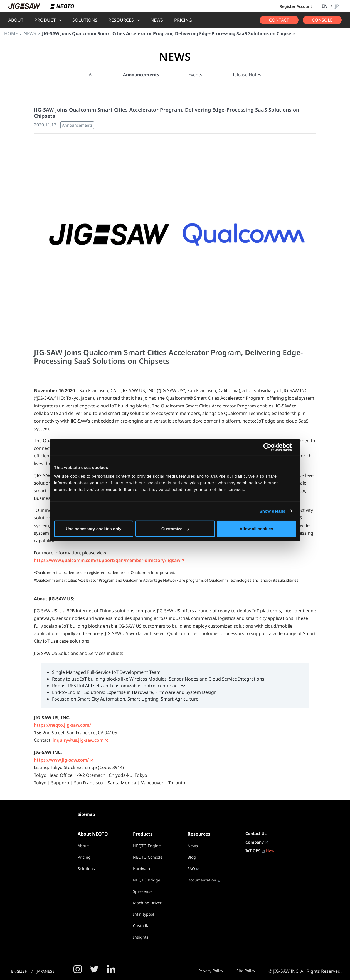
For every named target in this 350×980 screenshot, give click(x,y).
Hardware (142, 869)
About (83, 846)
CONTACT (279, 20)
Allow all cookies (256, 529)
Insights (141, 937)
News (193, 846)
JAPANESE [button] (46, 971)
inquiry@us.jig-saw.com (78, 740)
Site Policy (246, 971)
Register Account (296, 6)
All (91, 75)
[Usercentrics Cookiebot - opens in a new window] (272, 447)
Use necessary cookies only (93, 529)
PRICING (183, 20)
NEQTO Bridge (147, 880)
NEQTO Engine (147, 846)
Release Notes (246, 75)
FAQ (191, 869)
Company (255, 842)
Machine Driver (147, 903)
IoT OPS (253, 851)
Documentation (202, 880)
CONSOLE (322, 20)
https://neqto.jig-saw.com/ (62, 725)
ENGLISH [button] (19, 971)
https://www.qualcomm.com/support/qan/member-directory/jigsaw (107, 560)
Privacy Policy (211, 971)
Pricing (84, 857)
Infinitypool (144, 914)
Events (195, 75)
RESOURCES (121, 20)
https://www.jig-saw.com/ (61, 760)
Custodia (141, 926)
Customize (175, 529)
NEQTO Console (148, 857)
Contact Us (256, 833)
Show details (273, 511)
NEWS (157, 20)
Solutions (86, 869)
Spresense (143, 891)
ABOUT (16, 20)
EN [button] (325, 6)
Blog (192, 857)
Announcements (141, 75)
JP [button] (337, 6)
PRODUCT (45, 20)
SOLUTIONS (85, 20)
